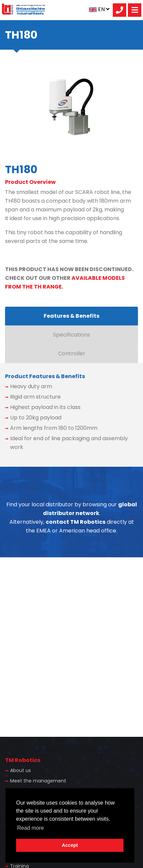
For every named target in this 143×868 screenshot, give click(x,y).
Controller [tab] (72, 353)
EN (99, 9)
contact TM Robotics (76, 522)
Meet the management (38, 781)
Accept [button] (70, 845)
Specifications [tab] (71, 335)
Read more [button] (30, 828)
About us (20, 770)
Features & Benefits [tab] (71, 316)
